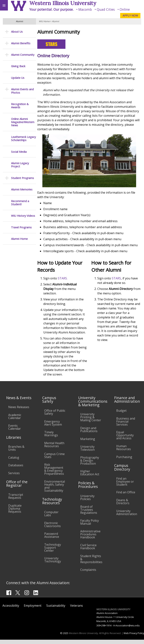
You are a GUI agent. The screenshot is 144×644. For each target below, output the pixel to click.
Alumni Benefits (21, 43)
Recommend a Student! (20, 203)
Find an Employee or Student (125, 486)
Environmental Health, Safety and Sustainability (55, 491)
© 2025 (64, 638)
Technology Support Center (53, 552)
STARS (117, 278)
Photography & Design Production (90, 465)
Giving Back (18, 66)
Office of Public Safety (55, 417)
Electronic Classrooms (52, 529)
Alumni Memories (22, 189)
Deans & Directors (123, 506)
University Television (87, 453)
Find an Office (126, 497)
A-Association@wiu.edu (126, 630)
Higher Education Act (90, 477)
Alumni (55, 21)
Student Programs (22, 178)
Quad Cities (106, 9)
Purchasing (124, 461)
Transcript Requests (16, 501)
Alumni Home (19, 239)
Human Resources (124, 452)
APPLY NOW (130, 15)
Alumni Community (23, 55)
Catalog (14, 462)
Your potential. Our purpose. (51, 9)
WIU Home (44, 21)
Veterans (76, 610)
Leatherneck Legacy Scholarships (23, 139)
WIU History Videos (23, 216)
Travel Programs (21, 227)
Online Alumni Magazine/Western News (23, 122)
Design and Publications (89, 434)
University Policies (87, 502)
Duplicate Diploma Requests (15, 513)
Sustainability (56, 610)
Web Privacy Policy (134, 638)
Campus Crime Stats (54, 460)
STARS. (64, 278)
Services (14, 478)
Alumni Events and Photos (22, 91)
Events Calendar (15, 432)
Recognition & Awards (20, 106)
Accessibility (11, 610)
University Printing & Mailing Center (91, 422)
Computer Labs (51, 518)
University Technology (53, 564)
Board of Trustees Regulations (89, 514)
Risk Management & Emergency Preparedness (54, 474)
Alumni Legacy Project (20, 165)
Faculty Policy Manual (90, 527)
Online (125, 9)
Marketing (88, 443)
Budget (121, 415)
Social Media (19, 152)
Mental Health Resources (54, 449)
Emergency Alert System (53, 427)
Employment (33, 610)
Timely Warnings (51, 438)
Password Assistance (52, 540)
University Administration (127, 517)
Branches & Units (16, 453)
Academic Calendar (15, 421)
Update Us (18, 78)
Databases (16, 470)
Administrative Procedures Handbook (90, 539)
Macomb (85, 9)
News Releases (19, 412)
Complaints (88, 574)
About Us (17, 32)
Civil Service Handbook (88, 551)
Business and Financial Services (126, 426)
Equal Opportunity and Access (125, 440)
